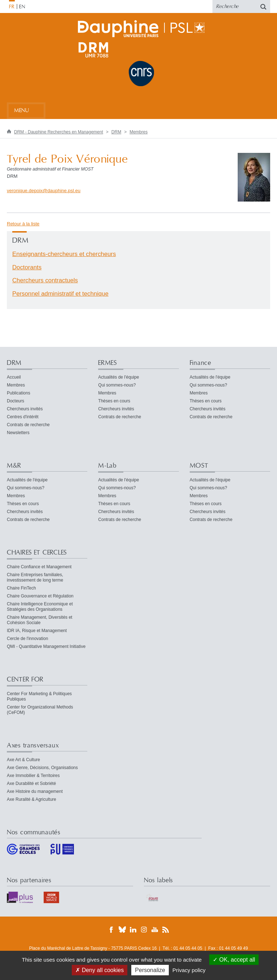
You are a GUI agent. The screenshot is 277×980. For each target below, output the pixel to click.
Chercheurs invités (25, 409)
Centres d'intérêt (23, 417)
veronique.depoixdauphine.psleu (44, 191)
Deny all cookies (100, 970)
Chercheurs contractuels (45, 280)
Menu (21, 111)
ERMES (107, 363)
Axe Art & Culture (23, 760)
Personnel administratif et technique (60, 294)
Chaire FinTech (21, 588)
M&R (14, 466)
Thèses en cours (114, 401)
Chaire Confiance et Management (39, 567)
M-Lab (107, 466)
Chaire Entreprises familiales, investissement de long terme (35, 577)
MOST (199, 466)
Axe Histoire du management (35, 791)
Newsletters (18, 433)
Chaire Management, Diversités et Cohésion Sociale (39, 620)
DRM (116, 132)
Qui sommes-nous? (117, 385)
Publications (19, 393)
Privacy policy (189, 970)
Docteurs (16, 401)
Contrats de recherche (28, 425)
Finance (201, 363)
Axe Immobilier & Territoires (33, 776)
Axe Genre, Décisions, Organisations (42, 768)
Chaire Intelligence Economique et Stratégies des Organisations (40, 607)
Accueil (14, 377)
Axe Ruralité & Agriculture (32, 799)
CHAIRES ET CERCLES (37, 553)
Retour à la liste (23, 224)
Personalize (150, 970)
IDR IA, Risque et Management (37, 631)
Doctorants (27, 267)
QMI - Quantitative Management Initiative (46, 646)
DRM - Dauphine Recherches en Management (59, 132)
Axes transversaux (33, 745)
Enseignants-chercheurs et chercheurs (64, 254)
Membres (138, 132)
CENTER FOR (25, 679)
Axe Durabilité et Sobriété (31, 783)
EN (22, 7)
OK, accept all (234, 960)
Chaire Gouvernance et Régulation (40, 596)
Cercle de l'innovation (27, 639)
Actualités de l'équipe (118, 377)
